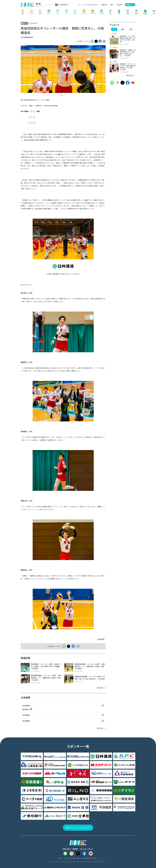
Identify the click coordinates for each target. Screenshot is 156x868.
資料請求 (75, 849)
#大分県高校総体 (27, 37)
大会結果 (119, 5)
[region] (78, 12)
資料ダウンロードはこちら (77, 828)
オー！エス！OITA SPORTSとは (88, 5)
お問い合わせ (67, 849)
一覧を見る (99, 688)
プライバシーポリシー (87, 849)
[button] (62, 96)
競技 (112, 5)
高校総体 (26, 709)
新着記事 (104, 5)
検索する (129, 5)
